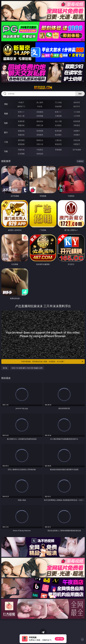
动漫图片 (77, 131)
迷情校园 (21, 144)
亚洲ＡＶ (21, 112)
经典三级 (40, 125)
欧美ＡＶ (58, 112)
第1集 (5, 368)
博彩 (6, 104)
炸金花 (40, 106)
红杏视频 (21, 154)
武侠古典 (77, 140)
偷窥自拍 (21, 131)
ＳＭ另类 (77, 116)
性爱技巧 (77, 144)
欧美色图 (58, 131)
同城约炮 (21, 150)
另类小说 (40, 144)
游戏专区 (77, 102)
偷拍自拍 (40, 121)
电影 (6, 123)
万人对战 (58, 102)
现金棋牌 (58, 106)
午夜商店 (40, 150)
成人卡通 (58, 121)
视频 (6, 114)
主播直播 (58, 116)
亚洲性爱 (21, 121)
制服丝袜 (21, 125)
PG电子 (21, 102)
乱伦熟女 (58, 125)
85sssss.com (43, 88)
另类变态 (77, 125)
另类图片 (77, 135)
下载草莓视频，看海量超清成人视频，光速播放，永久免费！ (52, 362)
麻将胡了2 (21, 106)
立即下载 (59, 639)
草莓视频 (58, 150)
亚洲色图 (40, 131)
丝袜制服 (40, 116)
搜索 (80, 94)
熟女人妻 (21, 116)
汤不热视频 (77, 150)
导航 (6, 151)
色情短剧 (40, 154)
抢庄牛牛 (77, 106)
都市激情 (21, 140)
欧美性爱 (77, 121)
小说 (6, 142)
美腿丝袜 (21, 135)
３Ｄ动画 (77, 112)
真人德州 (40, 102)
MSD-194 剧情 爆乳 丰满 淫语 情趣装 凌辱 (27, 368)
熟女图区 (58, 135)
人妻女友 (58, 140)
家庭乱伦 (40, 140)
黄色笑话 (58, 144)
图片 (6, 132)
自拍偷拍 (40, 112)
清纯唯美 (40, 135)
